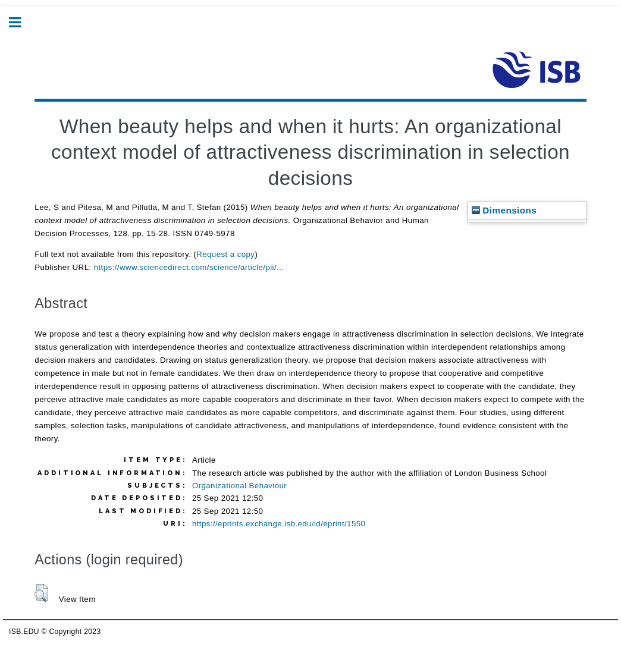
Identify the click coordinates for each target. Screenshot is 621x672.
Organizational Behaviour (239, 486)
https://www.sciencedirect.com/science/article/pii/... (189, 267)
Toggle (21, 22)
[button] (41, 593)
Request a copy (225, 254)
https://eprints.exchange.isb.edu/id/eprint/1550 (279, 524)
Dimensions (504, 210)
